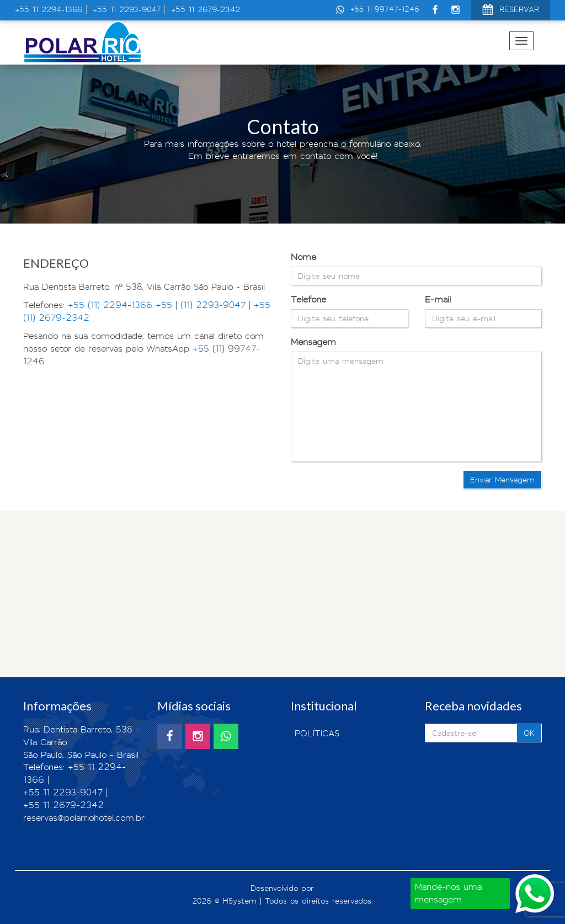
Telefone (308, 299)
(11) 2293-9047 (213, 305)
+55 (166, 305)
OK (529, 733)
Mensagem (313, 342)
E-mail (438, 299)
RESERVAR (511, 11)
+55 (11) (210, 349)
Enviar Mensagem (502, 480)
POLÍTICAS (317, 733)
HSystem (240, 901)
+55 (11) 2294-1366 (110, 305)
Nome (303, 257)
